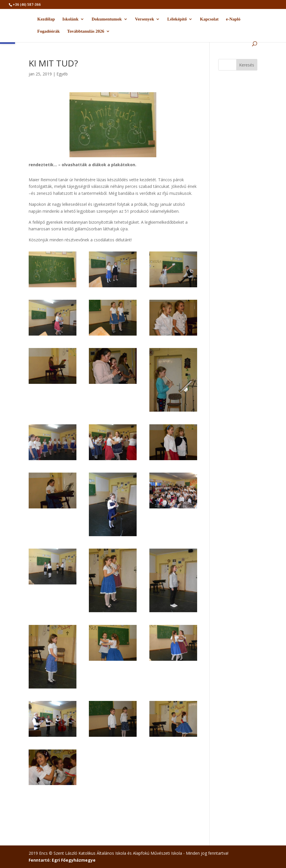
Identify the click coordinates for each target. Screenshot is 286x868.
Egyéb (62, 74)
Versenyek (144, 19)
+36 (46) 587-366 (27, 4)
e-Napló (233, 19)
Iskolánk (70, 19)
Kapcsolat (209, 19)
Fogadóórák (49, 31)
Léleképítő (177, 19)
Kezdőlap (46, 19)
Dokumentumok (107, 19)
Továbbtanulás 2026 (86, 31)
